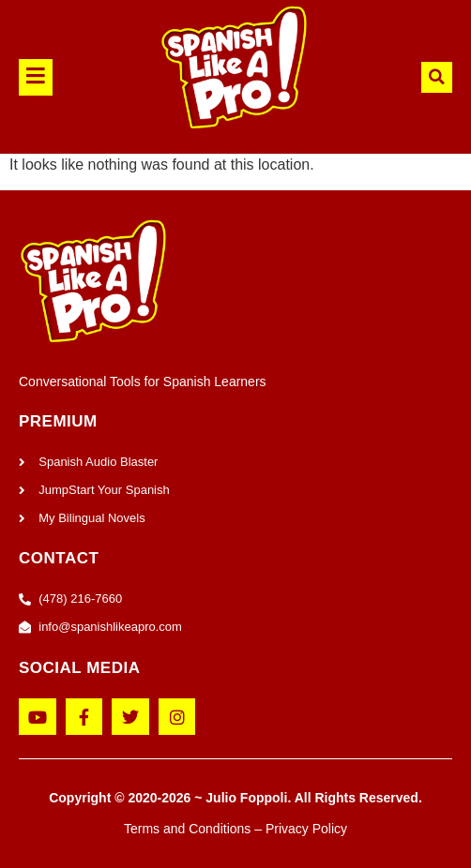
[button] (51, 77)
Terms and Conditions (187, 829)
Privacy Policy (306, 829)
